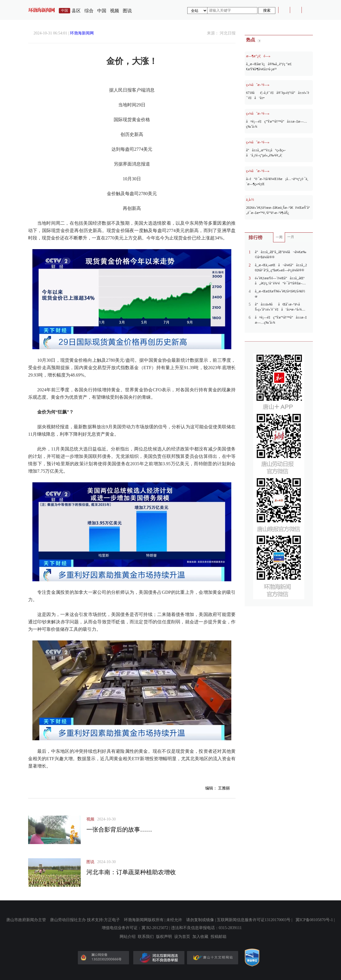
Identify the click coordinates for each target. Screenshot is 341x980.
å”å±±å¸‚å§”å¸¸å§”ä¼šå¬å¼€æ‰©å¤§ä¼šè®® (281, 255)
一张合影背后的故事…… (119, 830)
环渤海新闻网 (82, 33)
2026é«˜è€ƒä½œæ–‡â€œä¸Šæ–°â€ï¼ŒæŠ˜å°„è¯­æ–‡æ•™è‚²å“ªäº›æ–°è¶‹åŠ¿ (278, 210)
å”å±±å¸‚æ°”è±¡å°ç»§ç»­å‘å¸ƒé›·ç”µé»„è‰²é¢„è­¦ (266, 153)
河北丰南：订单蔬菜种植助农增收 (131, 872)
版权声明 (164, 937)
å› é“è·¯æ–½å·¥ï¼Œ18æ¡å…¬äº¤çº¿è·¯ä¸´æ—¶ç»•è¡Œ (277, 181)
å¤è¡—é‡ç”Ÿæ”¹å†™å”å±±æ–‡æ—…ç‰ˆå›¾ (276, 124)
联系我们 (146, 937)
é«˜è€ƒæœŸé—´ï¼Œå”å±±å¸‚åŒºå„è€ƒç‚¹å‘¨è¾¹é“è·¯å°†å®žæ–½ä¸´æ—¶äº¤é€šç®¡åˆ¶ (281, 281)
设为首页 (182, 937)
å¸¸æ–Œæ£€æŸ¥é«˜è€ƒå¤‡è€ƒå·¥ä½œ (280, 294)
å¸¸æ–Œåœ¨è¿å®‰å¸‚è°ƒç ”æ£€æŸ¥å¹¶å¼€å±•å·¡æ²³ (269, 67)
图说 (127, 11)
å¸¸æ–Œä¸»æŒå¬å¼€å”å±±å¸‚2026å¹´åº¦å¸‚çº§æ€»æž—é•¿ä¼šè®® (281, 268)
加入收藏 (200, 937)
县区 (76, 11)
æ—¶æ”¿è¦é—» (258, 56)
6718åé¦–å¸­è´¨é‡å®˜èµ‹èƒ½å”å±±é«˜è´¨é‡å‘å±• (278, 95)
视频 (115, 11)
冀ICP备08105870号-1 (314, 920)
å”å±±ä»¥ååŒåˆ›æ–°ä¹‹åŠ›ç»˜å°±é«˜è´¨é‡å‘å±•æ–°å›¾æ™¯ (279, 307)
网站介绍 (128, 937)
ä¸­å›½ (250, 200)
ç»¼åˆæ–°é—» (258, 85)
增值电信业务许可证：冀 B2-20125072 (135, 928)
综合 (89, 11)
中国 (102, 11)
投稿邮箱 (219, 937)
